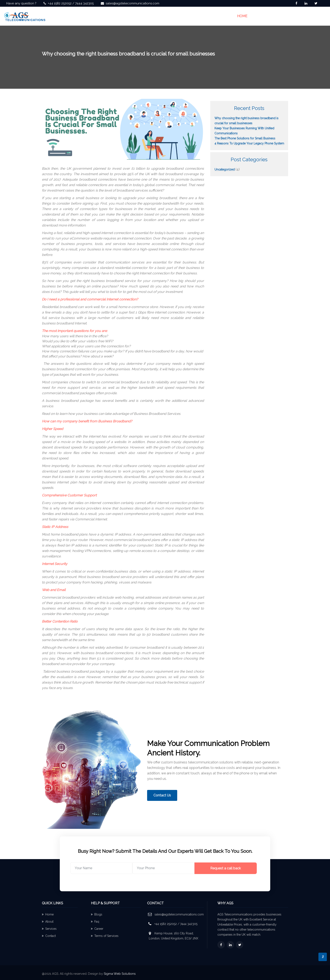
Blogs (97, 914)
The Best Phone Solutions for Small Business (245, 138)
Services (49, 929)
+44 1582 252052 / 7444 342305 (71, 3)
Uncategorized (225, 169)
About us (261, 16)
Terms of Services (105, 936)
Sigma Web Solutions (120, 974)
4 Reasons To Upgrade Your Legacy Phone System (249, 143)
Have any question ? (21, 3)
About (48, 922)
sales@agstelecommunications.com (132, 3)
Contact (49, 936)
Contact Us (313, 16)
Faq (95, 922)
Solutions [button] (286, 16)
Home (242, 16)
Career (97, 929)
